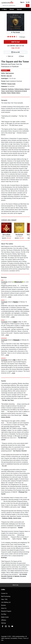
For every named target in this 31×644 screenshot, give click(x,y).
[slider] (12, 37)
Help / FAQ (4, 599)
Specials (19, 9)
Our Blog (4, 614)
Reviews (3, 605)
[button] (5, 9)
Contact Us (4, 593)
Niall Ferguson (10, 73)
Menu (4, 9)
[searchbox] (14, 6)
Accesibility (14, 638)
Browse (12, 9)
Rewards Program (6, 611)
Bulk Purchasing (6, 596)
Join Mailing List (6, 602)
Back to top (15, 585)
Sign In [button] (22, 2)
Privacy (20, 638)
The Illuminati (19, 234)
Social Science (10, 91)
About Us (4, 608)
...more (9, 297)
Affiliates (4, 620)
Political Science (19, 89)
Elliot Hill (9, 76)
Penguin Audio (11, 84)
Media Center (5, 617)
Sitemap (3, 623)
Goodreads (4, 282)
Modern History (16, 93)
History (9, 93)
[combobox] (15, 6)
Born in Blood (6, 234)
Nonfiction (11, 89)
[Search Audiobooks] (28, 6)
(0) (28, 2)
